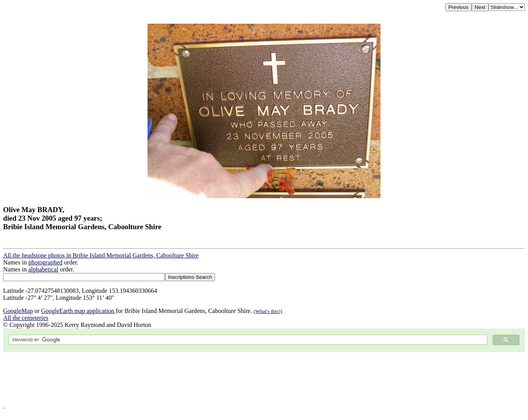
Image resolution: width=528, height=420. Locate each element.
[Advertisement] (236, 379)
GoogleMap (18, 311)
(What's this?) (268, 311)
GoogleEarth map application (78, 311)
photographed (45, 262)
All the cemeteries (26, 318)
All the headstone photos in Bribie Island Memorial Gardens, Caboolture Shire (101, 255)
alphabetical (43, 269)
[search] (247, 340)
